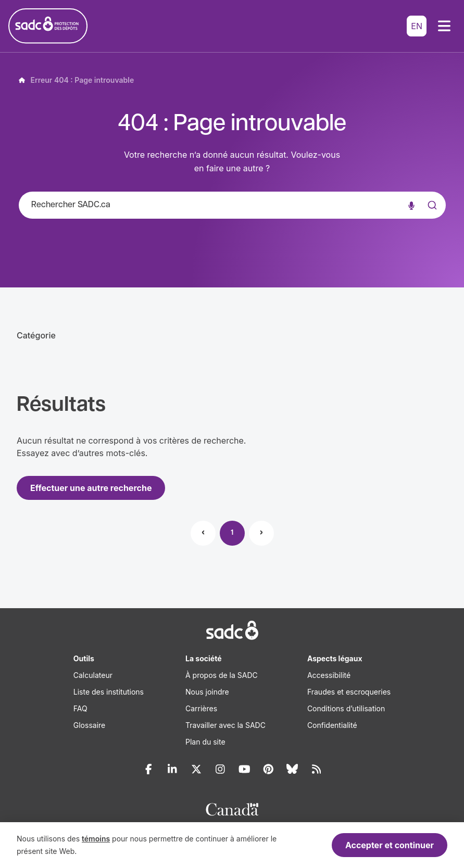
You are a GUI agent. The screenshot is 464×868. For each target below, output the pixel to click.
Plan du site (205, 742)
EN (417, 26)
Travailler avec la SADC (225, 725)
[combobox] (232, 205)
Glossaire (89, 725)
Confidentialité (332, 725)
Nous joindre (207, 692)
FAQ (80, 708)
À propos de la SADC (222, 675)
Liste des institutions (109, 692)
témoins (96, 839)
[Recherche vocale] (411, 205)
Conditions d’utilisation (346, 708)
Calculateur (93, 675)
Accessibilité (329, 675)
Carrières (201, 708)
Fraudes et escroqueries (349, 692)
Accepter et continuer (390, 845)
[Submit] (431, 216)
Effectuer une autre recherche (91, 488)
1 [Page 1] (232, 533)
